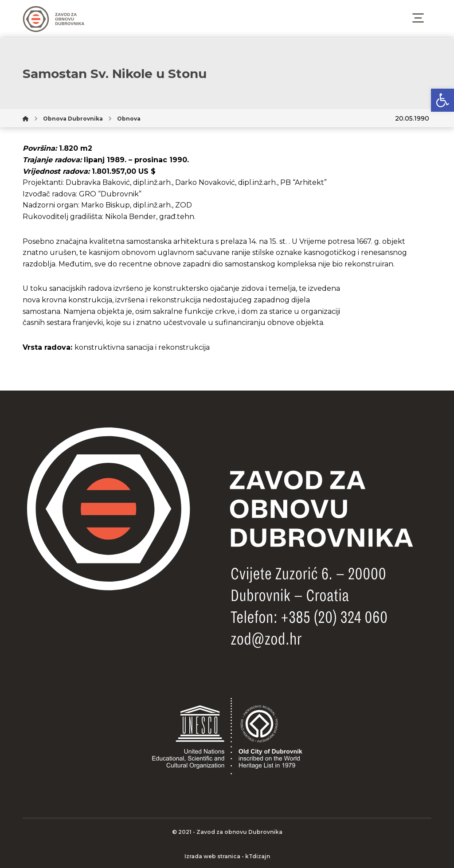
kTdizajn (258, 856)
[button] (442, 100)
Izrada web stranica (212, 856)
